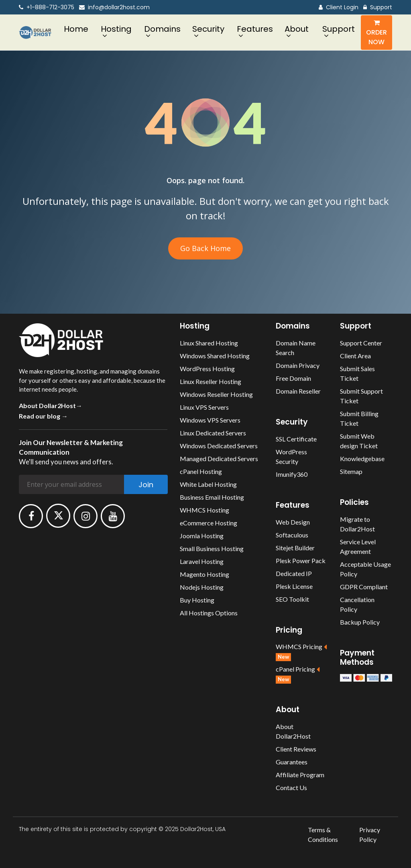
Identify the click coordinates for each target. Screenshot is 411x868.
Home (76, 29)
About (297, 29)
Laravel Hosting (202, 561)
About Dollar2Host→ (51, 405)
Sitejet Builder (295, 548)
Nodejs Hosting (202, 587)
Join (146, 485)
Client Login (339, 7)
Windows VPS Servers (210, 420)
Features (255, 29)
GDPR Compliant (364, 587)
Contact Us (291, 787)
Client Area (355, 356)
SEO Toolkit (292, 599)
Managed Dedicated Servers (219, 459)
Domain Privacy (298, 365)
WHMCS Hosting (204, 510)
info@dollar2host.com (114, 7)
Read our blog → (43, 416)
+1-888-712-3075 (47, 7)
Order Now (376, 33)
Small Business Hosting (212, 548)
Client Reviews (296, 749)
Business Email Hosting (212, 497)
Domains (162, 29)
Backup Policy (360, 622)
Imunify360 (292, 474)
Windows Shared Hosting (215, 356)
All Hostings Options (209, 613)
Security (208, 29)
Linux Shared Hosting (209, 343)
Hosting (116, 29)
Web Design (293, 522)
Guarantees (292, 762)
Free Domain (293, 378)
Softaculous (292, 535)
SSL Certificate (296, 439)
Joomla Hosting (202, 536)
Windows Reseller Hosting (216, 394)
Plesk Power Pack (301, 561)
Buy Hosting (197, 600)
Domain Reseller (298, 391)
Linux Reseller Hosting (211, 381)
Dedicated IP (294, 573)
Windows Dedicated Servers (219, 446)
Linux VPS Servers (204, 407)
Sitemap (351, 471)
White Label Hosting (208, 484)
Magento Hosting (204, 574)
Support (378, 7)
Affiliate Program (300, 775)
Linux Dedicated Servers (213, 433)
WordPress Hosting (207, 369)
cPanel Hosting (201, 471)
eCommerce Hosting (209, 523)
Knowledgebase (362, 459)
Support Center (361, 343)
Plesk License (294, 586)
